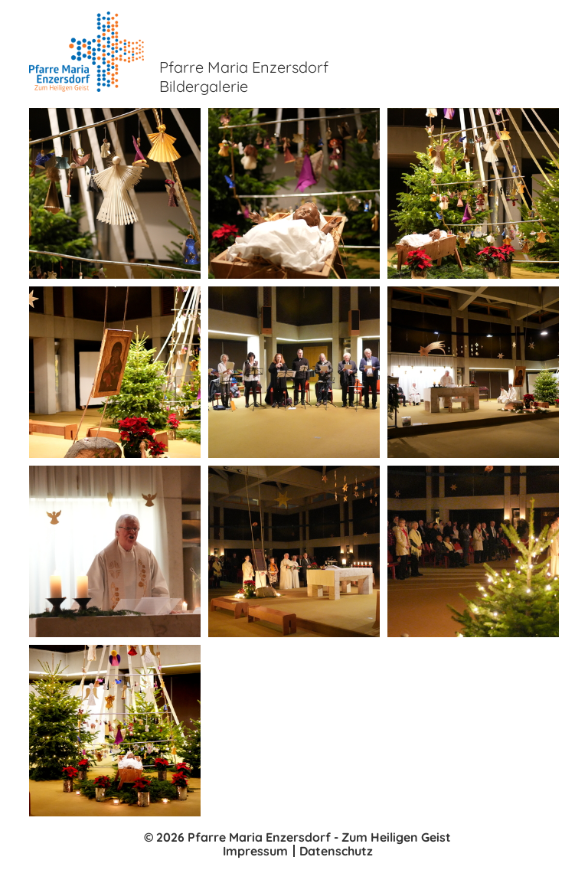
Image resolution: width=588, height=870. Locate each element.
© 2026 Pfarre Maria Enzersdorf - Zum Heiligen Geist (297, 837)
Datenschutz (336, 851)
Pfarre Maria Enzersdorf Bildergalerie (244, 77)
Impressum (255, 851)
